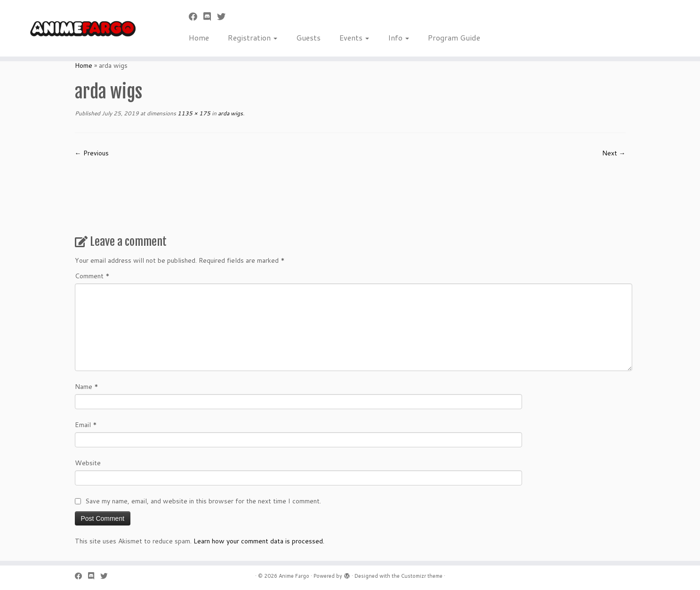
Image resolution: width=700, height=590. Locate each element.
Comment (92, 276)
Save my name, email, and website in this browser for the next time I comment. (203, 501)
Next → (614, 153)
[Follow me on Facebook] (196, 16)
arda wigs (230, 113)
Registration (253, 37)
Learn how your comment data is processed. (259, 541)
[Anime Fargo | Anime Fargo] (81, 28)
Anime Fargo (294, 576)
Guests (308, 37)
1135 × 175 (193, 113)
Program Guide (454, 37)
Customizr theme (422, 576)
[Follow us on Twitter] (224, 16)
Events (354, 37)
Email (86, 425)
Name (87, 387)
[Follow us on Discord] (210, 16)
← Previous (92, 153)
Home (199, 37)
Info (398, 37)
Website (88, 463)
